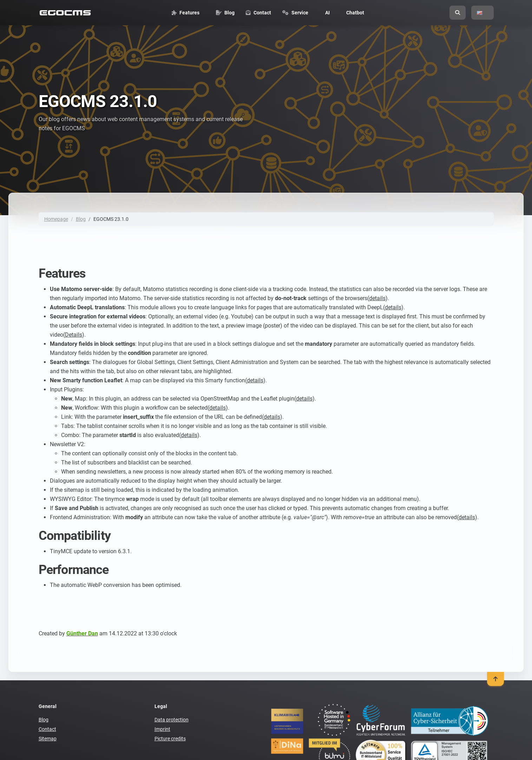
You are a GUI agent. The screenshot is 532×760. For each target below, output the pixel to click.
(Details (73, 335)
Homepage (56, 219)
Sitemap (48, 739)
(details (376, 298)
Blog (81, 219)
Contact (47, 729)
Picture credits (170, 739)
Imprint (162, 729)
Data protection (172, 720)
